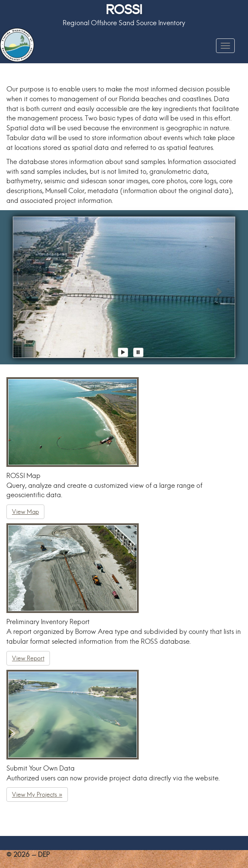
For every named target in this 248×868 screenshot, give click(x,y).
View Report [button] (28, 658)
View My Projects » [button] (37, 795)
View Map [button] (25, 512)
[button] (29, 287)
